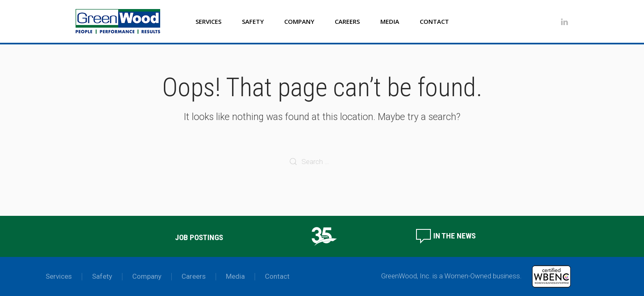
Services (208, 21)
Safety (253, 21)
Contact (434, 21)
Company (299, 21)
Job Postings (199, 237)
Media (390, 21)
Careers (347, 21)
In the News (445, 236)
